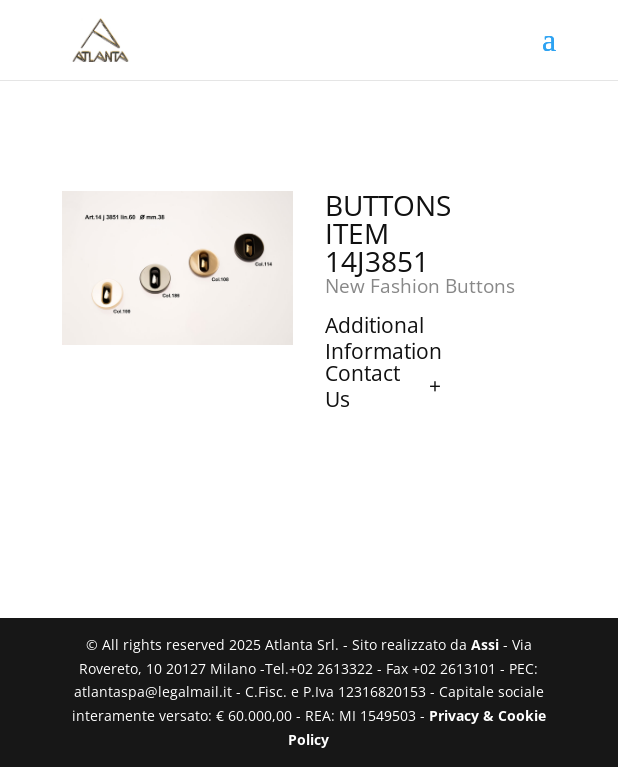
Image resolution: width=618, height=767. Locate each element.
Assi (485, 644)
